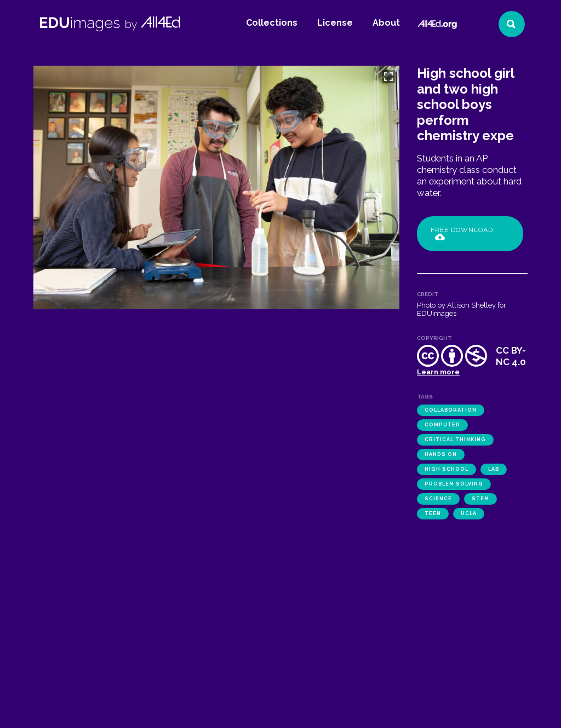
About (386, 23)
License (335, 23)
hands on (441, 454)
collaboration (451, 410)
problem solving (454, 484)
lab (494, 469)
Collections (272, 23)
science (438, 499)
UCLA (469, 513)
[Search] (512, 24)
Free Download (462, 233)
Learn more (438, 372)
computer (442, 425)
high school (446, 469)
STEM (480, 499)
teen (433, 513)
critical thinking (455, 440)
